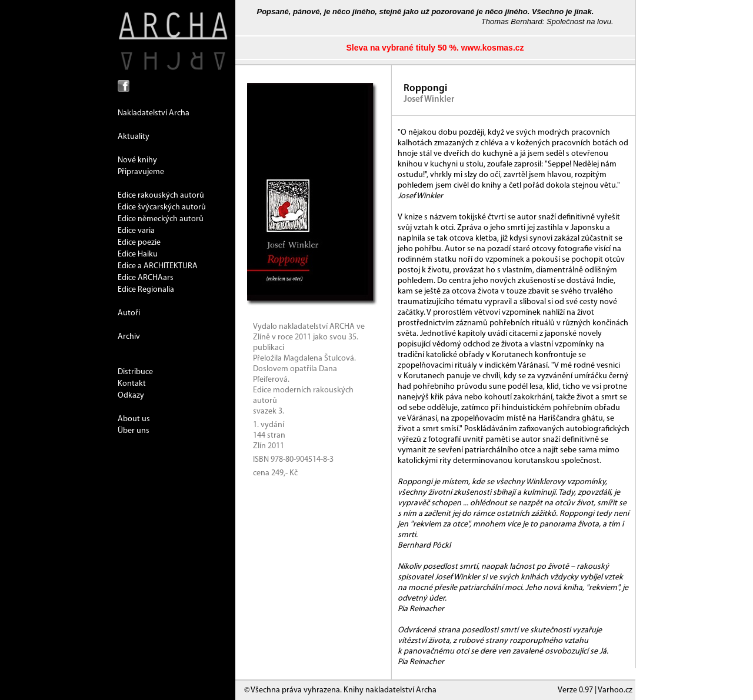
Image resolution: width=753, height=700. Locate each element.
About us (134, 419)
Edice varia (136, 231)
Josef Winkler (429, 100)
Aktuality (134, 137)
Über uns (134, 431)
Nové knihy (137, 160)
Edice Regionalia (146, 290)
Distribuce (135, 372)
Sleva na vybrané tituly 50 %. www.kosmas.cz (435, 48)
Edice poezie (139, 243)
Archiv (129, 337)
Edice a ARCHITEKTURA (158, 266)
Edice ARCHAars (146, 278)
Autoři (129, 313)
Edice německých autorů (161, 219)
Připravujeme (141, 172)
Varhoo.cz (615, 690)
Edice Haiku (138, 254)
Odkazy (131, 396)
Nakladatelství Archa (154, 113)
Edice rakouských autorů (161, 196)
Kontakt (132, 384)
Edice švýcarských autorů (162, 207)
